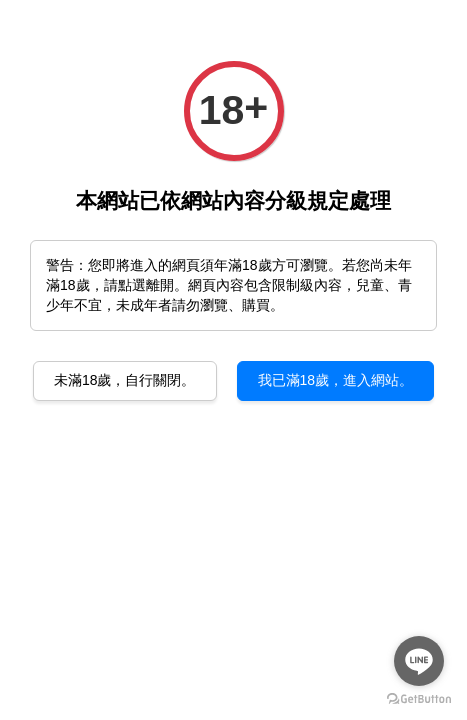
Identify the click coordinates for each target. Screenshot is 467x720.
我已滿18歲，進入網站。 (336, 380)
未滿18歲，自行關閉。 (125, 380)
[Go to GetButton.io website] (419, 699)
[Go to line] (419, 661)
